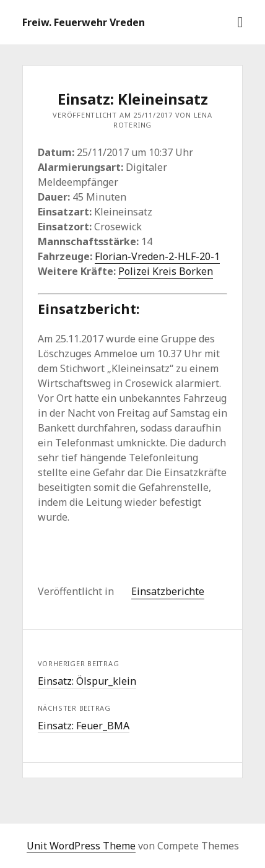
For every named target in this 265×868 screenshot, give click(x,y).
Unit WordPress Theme (81, 846)
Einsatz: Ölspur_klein (87, 681)
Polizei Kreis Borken (166, 271)
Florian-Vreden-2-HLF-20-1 (157, 256)
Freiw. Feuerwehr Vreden (84, 22)
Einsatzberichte (168, 591)
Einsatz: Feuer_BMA (84, 726)
